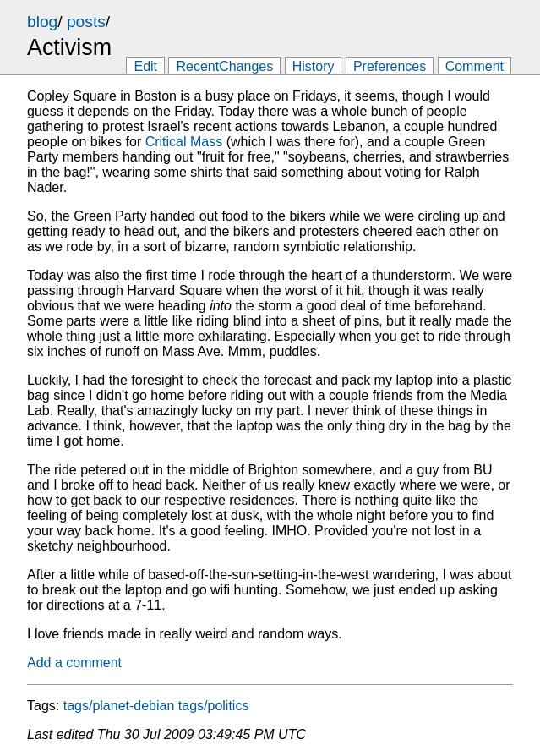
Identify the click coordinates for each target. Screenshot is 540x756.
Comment (475, 66)
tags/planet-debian (119, 706)
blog (42, 22)
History (314, 66)
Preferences (390, 66)
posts (86, 22)
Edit (145, 66)
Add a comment (74, 663)
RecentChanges (224, 66)
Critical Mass (184, 142)
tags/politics (214, 706)
